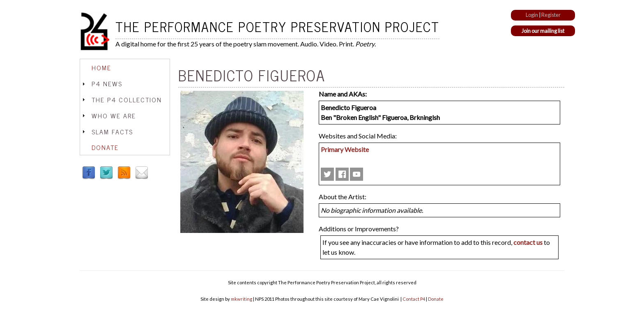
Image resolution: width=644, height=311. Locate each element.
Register (551, 15)
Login (532, 15)
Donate (105, 147)
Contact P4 (414, 299)
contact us (528, 242)
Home (101, 67)
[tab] (125, 68)
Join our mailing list (543, 31)
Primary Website (345, 149)
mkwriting (241, 299)
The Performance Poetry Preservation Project (277, 26)
